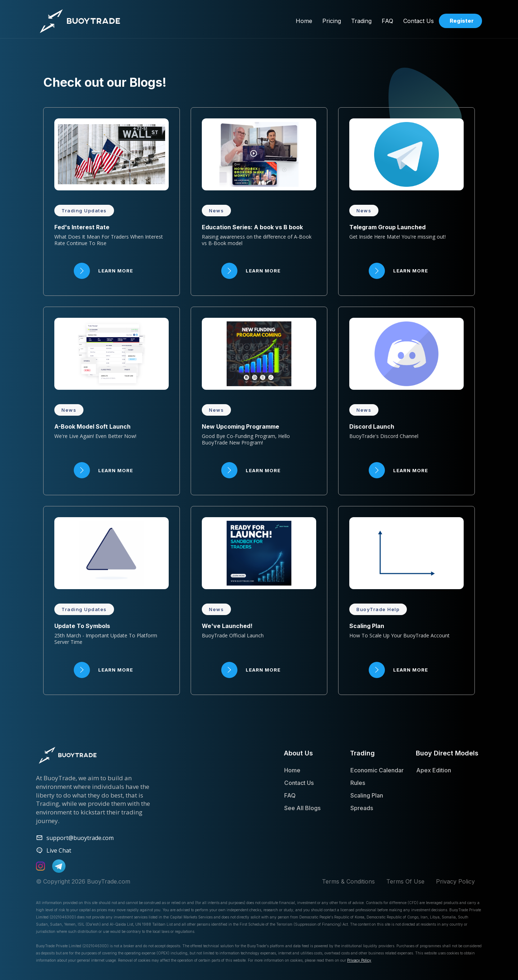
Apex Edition (434, 770)
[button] (332, 21)
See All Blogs (302, 808)
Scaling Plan (367, 795)
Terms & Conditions (348, 881)
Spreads (362, 808)
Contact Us (299, 783)
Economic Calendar (377, 770)
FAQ (290, 795)
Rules (358, 783)
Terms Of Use (405, 881)
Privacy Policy (455, 881)
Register (462, 21)
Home (292, 770)
